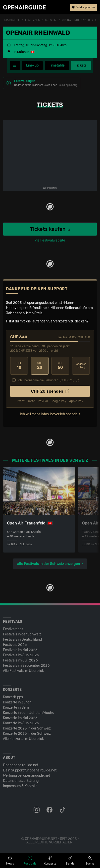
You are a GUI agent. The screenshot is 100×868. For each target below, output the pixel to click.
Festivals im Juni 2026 (21, 655)
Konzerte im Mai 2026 (20, 718)
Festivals (32, 20)
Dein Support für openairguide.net (30, 770)
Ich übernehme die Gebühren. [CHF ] (46, 380)
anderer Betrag (81, 366)
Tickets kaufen (50, 229)
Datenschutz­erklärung (21, 781)
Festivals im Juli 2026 (20, 660)
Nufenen (23, 52)
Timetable (57, 65)
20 (40, 366)
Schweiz (51, 20)
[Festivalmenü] (15, 66)
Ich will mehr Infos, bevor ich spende (49, 414)
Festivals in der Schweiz (22, 634)
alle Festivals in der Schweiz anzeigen (49, 564)
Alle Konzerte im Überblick (23, 739)
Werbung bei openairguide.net (26, 776)
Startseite (12, 20)
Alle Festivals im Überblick (23, 671)
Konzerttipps (13, 697)
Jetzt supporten (83, 7)
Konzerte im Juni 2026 (21, 723)
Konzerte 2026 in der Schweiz (27, 734)
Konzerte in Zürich (17, 702)
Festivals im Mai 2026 (20, 650)
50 (60, 366)
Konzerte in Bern (16, 708)
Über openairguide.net (21, 765)
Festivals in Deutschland (22, 640)
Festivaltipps (13, 629)
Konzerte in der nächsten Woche (29, 713)
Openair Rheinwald (76, 20)
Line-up (32, 65)
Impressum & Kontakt (20, 786)
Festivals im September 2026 (26, 666)
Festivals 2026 (15, 645)
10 (19, 366)
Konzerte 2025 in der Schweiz (27, 728)
